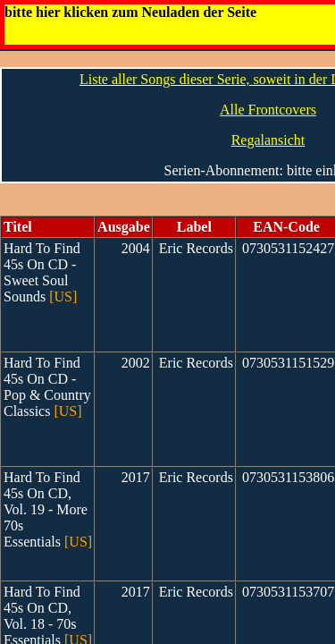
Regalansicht (268, 140)
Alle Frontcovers (268, 110)
